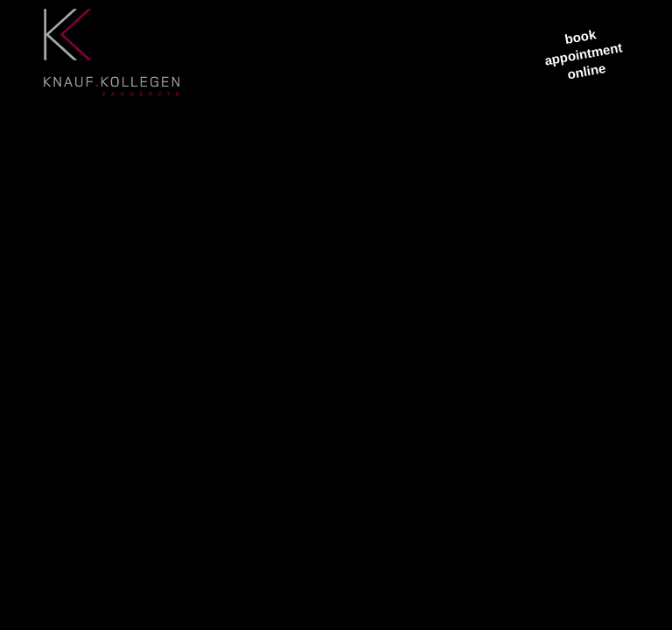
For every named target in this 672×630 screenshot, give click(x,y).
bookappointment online (584, 54)
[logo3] (112, 61)
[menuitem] (226, 52)
